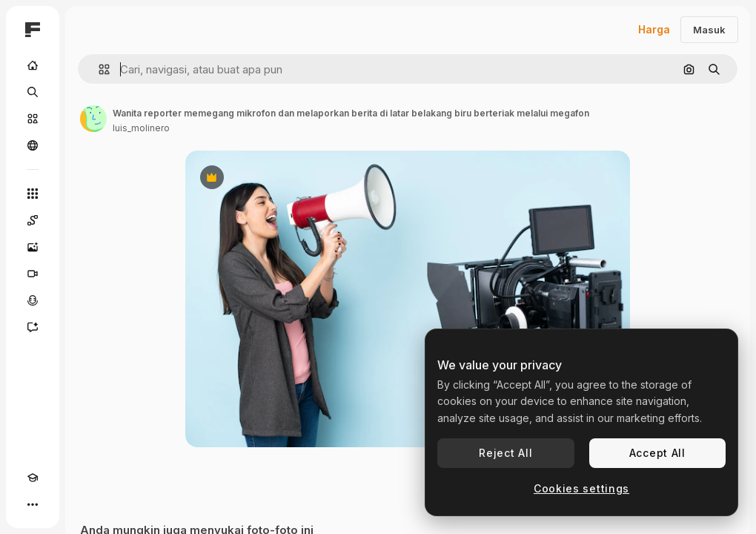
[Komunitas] (33, 145)
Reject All (505, 453)
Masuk (709, 30)
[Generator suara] (33, 300)
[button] (98, 69)
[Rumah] (33, 65)
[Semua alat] (33, 194)
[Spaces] (33, 220)
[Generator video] (33, 274)
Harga (654, 29)
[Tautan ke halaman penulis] (93, 119)
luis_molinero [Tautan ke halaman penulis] (141, 128)
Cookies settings (581, 488)
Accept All (657, 453)
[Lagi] (33, 504)
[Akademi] (33, 478)
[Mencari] (33, 92)
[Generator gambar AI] (33, 247)
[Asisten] (33, 327)
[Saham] (33, 119)
